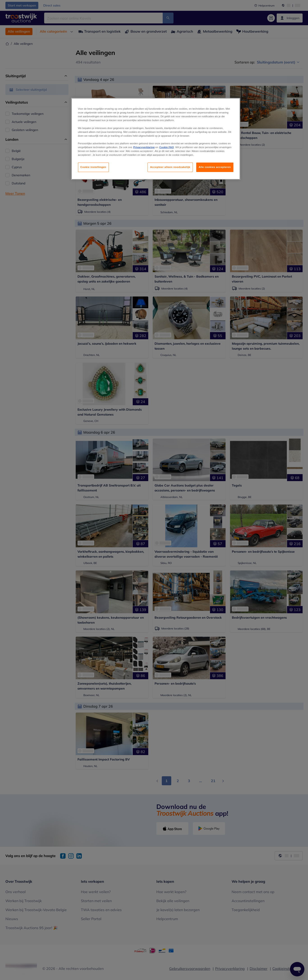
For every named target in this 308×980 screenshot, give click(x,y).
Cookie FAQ (167, 147)
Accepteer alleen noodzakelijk (170, 167)
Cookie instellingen (93, 167)
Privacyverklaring (144, 147)
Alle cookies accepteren (215, 167)
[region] (156, 139)
